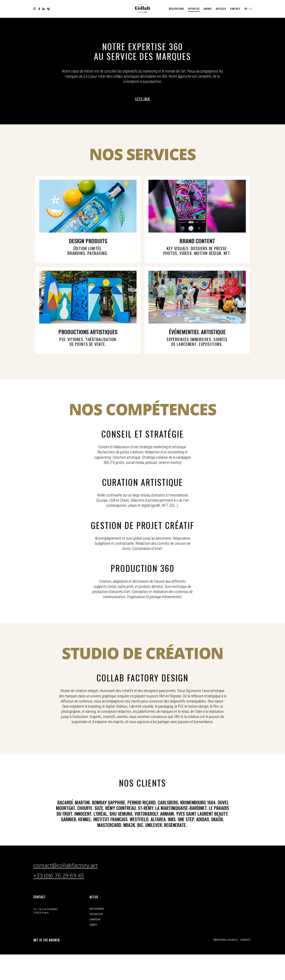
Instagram (35, 9)
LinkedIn (45, 9)
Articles (221, 9)
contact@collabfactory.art (82, 906)
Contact (235, 9)
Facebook (40, 9)
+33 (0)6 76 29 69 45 (72, 918)
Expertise (194, 9)
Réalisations (177, 9)
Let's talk (142, 99)
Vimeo (50, 9)
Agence (208, 9)
